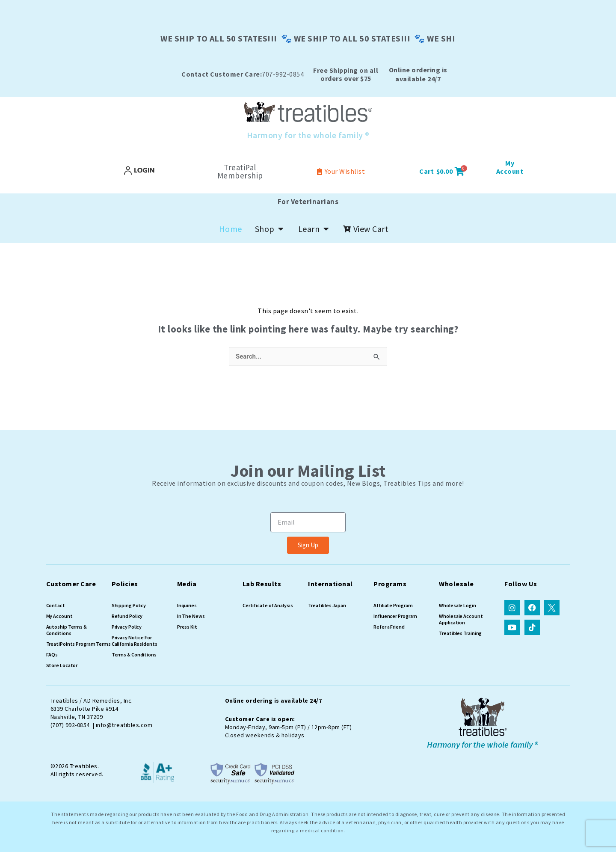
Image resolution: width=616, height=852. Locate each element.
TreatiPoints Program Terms (78, 644)
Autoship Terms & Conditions (67, 630)
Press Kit (187, 627)
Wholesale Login (458, 605)
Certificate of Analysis (268, 605)
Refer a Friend (389, 627)
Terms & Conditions (134, 655)
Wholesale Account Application (461, 619)
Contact (56, 605)
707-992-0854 (243, 74)
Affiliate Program (393, 605)
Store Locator (62, 665)
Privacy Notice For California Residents (135, 641)
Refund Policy (127, 616)
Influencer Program (395, 616)
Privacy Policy (127, 627)
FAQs (52, 655)
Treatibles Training (460, 633)
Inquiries (187, 605)
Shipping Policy (129, 605)
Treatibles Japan (327, 605)
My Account (59, 616)
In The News (191, 616)
